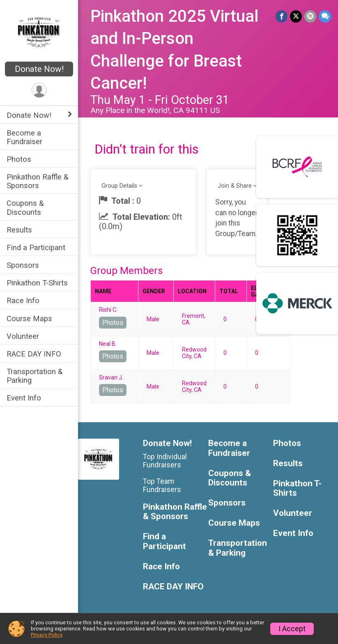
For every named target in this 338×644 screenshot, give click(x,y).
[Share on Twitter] (296, 16)
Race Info (23, 300)
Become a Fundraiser (24, 137)
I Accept (292, 629)
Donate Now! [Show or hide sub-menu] (29, 115)
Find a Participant (36, 247)
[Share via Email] (310, 16)
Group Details (119, 186)
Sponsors (23, 265)
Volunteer (23, 336)
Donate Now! (39, 69)
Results (19, 230)
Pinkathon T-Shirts (37, 283)
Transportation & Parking (34, 376)
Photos (19, 159)
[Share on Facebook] (282, 16)
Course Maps (29, 319)
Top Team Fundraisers (162, 485)
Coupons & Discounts (25, 207)
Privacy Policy (46, 635)
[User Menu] (39, 90)
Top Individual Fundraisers (165, 461)
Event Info (24, 398)
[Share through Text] (325, 16)
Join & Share (235, 186)
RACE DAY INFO (34, 354)
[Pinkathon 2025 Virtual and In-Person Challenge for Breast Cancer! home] (39, 32)
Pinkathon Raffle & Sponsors (37, 181)
